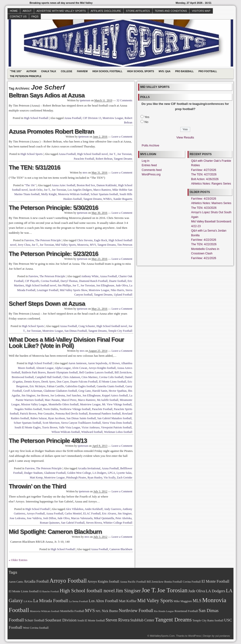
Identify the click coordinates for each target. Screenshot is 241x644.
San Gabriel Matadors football (114, 418)
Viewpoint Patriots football (116, 427)
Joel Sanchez (74, 395)
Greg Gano (85, 391)
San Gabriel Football (73, 523)
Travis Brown (50, 427)
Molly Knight (49, 194)
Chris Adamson (71, 377)
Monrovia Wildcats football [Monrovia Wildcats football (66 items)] (45, 611)
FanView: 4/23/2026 (204, 199)
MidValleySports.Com (162, 636)
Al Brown (114, 363)
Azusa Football (73, 118)
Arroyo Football (36, 514)
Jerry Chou (24, 245)
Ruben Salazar (38, 418)
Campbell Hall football (48, 377)
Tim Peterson (125, 245)
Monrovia (83, 245)
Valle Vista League (69, 427)
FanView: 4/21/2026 (204, 258)
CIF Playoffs (32, 281)
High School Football (107, 71)
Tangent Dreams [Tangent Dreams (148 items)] (173, 620)
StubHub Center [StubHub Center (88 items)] (142, 620)
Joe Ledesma (58, 395)
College (67, 71)
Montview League (113, 118)
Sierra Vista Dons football (117, 423)
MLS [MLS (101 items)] (197, 601)
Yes (147, 117)
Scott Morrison (51, 423)
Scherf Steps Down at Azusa (47, 304)
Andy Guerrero (113, 509)
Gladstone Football (55, 473)
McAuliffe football (108, 400)
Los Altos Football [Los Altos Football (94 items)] (103, 601)
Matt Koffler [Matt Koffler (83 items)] (128, 601)
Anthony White (90, 276)
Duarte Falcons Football (84, 382)
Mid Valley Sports (66, 245)
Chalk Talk (49, 71)
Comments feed (152, 170)
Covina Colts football (111, 377)
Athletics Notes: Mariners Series (211, 203)
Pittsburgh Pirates (76, 478)
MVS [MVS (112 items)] (90, 610)
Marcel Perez (69, 400)
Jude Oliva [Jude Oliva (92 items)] (197, 591)
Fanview (82, 71)
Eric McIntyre (37, 386)
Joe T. (112, 154)
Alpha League (63, 368)
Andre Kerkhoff (94, 509)
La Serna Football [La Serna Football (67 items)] (78, 601)
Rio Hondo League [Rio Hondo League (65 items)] (164, 611)
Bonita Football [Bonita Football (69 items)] (173, 582)
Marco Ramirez (102, 190)
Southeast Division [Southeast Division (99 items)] (61, 620)
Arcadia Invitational (89, 468)
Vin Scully (109, 478)
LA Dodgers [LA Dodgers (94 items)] (215, 591)
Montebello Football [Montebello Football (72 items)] (72, 611)
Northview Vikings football (75, 409)
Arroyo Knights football (102, 368)
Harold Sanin (100, 391)
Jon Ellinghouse (105, 285)
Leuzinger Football (48, 290)
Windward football (92, 432)
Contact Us (18, 16)
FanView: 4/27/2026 (204, 170)
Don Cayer (63, 382)
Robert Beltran (104, 159)
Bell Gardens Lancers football (96, 372)
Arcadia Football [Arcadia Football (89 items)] (36, 581)
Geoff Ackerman (33, 391)
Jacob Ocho (36, 190)
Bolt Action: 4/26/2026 (205, 179)
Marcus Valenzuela (82, 518)
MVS (93, 245)
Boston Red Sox (86, 185)
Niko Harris (117, 290)
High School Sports (141, 71)
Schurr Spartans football (104, 194)
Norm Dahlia (51, 409)
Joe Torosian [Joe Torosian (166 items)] (172, 590)
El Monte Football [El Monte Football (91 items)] (215, 581)
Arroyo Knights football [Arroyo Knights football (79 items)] (103, 582)
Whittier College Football (118, 523)
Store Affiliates (138, 11)
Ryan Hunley (95, 478)
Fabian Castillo (55, 386)
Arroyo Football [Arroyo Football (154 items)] (68, 581)
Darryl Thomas (69, 281)
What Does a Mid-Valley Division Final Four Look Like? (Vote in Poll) (66, 343)
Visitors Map (201, 11)
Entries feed (149, 165)
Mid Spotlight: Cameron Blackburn (55, 532)
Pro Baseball (184, 71)
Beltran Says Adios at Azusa (47, 95)
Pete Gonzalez (46, 414)
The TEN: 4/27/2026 (204, 174)
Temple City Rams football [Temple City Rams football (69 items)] (208, 620)
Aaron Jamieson (77, 363)
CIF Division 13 (92, 118)
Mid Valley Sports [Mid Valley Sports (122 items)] (155, 601)
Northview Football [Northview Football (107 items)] (136, 610)
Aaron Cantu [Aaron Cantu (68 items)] (16, 582)
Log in (146, 161)
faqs (35, 16)
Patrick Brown (28, 414)
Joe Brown (43, 395)
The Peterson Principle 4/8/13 (48, 441)
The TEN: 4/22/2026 (204, 244)
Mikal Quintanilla (104, 518)
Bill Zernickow (123, 372)
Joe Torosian (124, 154)
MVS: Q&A (165, 71)
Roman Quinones (50, 523)
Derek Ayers (48, 382)
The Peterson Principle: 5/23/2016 (53, 254)
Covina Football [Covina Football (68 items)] (192, 582)
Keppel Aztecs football (115, 395)
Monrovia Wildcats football (74, 194)
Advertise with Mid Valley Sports (61, 11)
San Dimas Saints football (81, 418)
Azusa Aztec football (63, 185)
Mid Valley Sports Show (74, 290)
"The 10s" (16, 71)
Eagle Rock (101, 240)
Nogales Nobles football (28, 409)
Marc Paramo (52, 400)
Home (14, 11)
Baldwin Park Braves (34, 372)
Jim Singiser (28, 395)
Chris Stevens (85, 240)
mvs (85, 173)
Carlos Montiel (73, 514)
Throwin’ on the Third (37, 486)
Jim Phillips (64, 285)
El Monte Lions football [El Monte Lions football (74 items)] (24, 591)
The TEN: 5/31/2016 (34, 167)
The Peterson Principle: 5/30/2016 (53, 208)
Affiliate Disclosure (106, 11)
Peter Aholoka (124, 518)
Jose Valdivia (34, 518)
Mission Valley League (34, 404)
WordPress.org (151, 174)
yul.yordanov (223, 636)
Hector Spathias (118, 391)
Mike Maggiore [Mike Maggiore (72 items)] (183, 601)
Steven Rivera (94, 523)
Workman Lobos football (118, 432)
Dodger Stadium (33, 473)
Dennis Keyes (32, 382)
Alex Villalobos (74, 509)
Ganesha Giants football (110, 386)
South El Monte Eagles (28, 427)
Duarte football (118, 281)
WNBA (107, 199)
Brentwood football (23, 377)
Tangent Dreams (123, 159)
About (27, 11)
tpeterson (85, 100)
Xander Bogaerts (123, 199)
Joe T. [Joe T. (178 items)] (149, 590)
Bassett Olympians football (62, 372)
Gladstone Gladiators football (60, 391)
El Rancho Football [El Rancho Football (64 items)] (49, 591)
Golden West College (79, 473)
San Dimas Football (76, 331)
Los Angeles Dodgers (80, 190)
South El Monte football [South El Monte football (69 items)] (91, 620)
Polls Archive (150, 145)
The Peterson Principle (26, 76)
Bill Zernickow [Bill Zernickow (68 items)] (155, 582)
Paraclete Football (84, 159)
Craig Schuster (87, 326)
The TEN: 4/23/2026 (204, 208)
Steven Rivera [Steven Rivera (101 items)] (118, 620)
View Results (185, 137)
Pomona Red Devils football (72, 414)
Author (31, 71)
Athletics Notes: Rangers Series (211, 184)
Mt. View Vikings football (117, 404)
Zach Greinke (125, 478)
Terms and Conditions (171, 11)
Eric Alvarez (109, 514)
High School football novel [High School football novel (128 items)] (87, 591)
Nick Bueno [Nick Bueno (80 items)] (110, 611)
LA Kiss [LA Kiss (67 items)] (28, 601)
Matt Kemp (36, 478)
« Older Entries (18, 560)
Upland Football (123, 295)
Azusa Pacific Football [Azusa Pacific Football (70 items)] (133, 582)
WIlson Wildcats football (66, 432)
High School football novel (92, 154)
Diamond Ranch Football (93, 281)
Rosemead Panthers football (105, 414)
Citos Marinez (89, 377)
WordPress (194, 636)
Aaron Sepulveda (98, 363)
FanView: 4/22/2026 (204, 240)
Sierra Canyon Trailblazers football (81, 423)
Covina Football (50, 281)
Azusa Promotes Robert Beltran (51, 131)
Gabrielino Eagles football (80, 386)
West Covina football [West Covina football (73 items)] (36, 628)
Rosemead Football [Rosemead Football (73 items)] (186, 611)
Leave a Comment (122, 137)
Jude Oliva (122, 285)
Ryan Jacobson (57, 418)
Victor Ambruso (90, 427)
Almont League (45, 368)
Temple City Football (120, 331)
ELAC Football (92, 514)
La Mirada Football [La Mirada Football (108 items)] (51, 601)
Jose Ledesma (18, 518)
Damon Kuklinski (107, 185)
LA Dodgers (99, 473)
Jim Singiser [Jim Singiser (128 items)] (128, 591)
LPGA (111, 473)
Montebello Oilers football (64, 404)
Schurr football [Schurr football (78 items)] (35, 620)
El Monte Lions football (112, 382)
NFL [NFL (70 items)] (98, 611)
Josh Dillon (50, 518)
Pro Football (208, 71)
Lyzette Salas (124, 473)
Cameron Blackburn (121, 549)
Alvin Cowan (80, 368)
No (147, 122)
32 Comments (124, 100)
